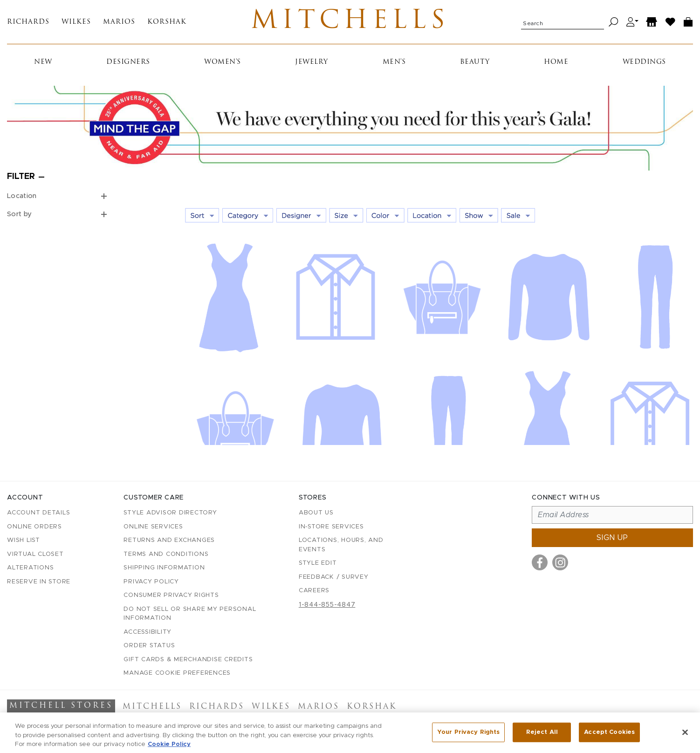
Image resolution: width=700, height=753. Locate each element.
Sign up (612, 538)
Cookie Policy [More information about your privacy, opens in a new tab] (169, 749)
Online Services (153, 527)
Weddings (644, 62)
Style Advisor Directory (170, 513)
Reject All (542, 736)
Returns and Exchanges (169, 540)
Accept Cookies (609, 736)
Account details (38, 513)
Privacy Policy (151, 582)
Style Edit (318, 563)
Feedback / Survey (334, 577)
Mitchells (350, 22)
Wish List (24, 540)
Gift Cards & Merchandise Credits (188, 660)
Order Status (149, 646)
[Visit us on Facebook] (540, 562)
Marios (119, 22)
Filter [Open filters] (21, 177)
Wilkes (76, 22)
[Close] (685, 737)
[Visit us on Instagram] (560, 562)
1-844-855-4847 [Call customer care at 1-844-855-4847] (327, 605)
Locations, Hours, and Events (341, 545)
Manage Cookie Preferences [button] (177, 673)
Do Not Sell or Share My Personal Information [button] (190, 614)
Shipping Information (164, 568)
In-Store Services (331, 527)
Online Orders (34, 527)
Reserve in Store (39, 582)
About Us (316, 513)
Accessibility (148, 632)
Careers (314, 591)
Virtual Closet (35, 554)
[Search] (614, 22)
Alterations (30, 568)
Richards (28, 22)
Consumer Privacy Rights (171, 595)
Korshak (167, 22)
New (43, 62)
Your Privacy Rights (468, 736)
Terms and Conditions (166, 554)
